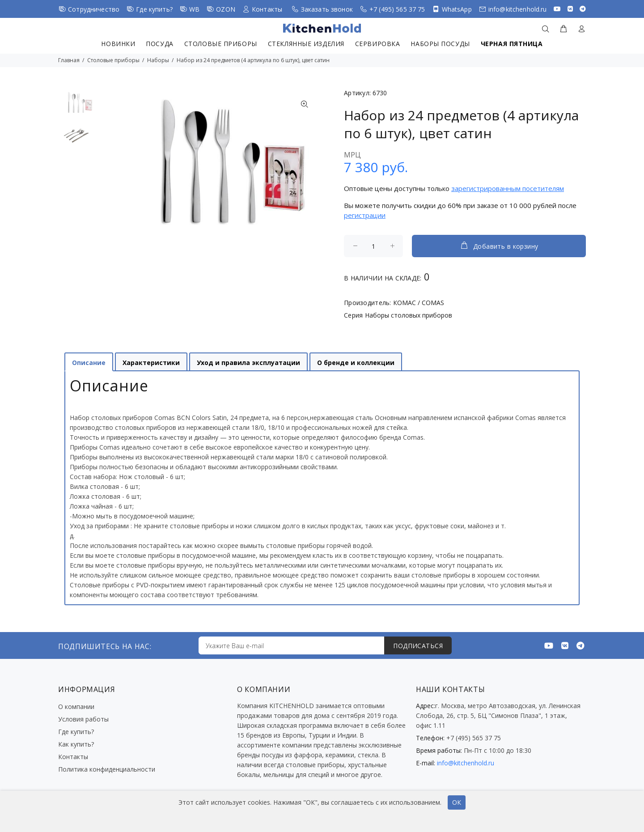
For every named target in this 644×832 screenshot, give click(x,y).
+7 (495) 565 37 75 (397, 9)
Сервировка (378, 44)
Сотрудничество (94, 9)
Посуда (159, 44)
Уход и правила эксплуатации (248, 363)
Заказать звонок (327, 9)
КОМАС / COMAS (419, 303)
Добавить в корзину (499, 246)
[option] (76, 107)
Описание (89, 363)
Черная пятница (512, 44)
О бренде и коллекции (356, 363)
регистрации (365, 215)
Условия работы (83, 719)
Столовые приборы (221, 44)
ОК (457, 802)
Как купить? (76, 744)
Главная (69, 60)
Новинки (118, 44)
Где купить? (154, 9)
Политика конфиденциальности (107, 769)
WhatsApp (457, 9)
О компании (76, 707)
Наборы (158, 60)
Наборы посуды (440, 44)
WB (194, 9)
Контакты (267, 9)
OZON (226, 9)
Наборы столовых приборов (409, 315)
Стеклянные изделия (306, 44)
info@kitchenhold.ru (518, 9)
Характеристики (151, 363)
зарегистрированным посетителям (508, 188)
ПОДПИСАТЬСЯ (418, 646)
